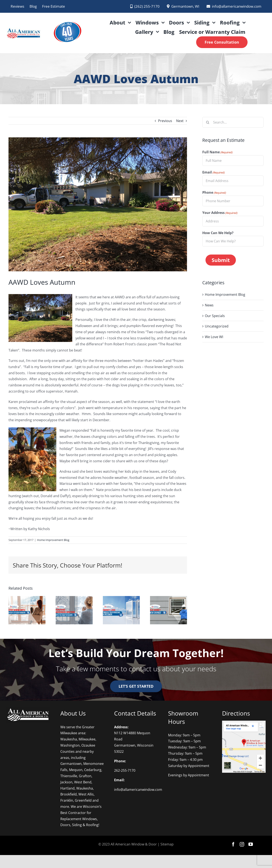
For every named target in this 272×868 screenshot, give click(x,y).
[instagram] (242, 844)
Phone (214, 193)
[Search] (208, 122)
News (209, 305)
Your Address (220, 213)
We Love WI (214, 337)
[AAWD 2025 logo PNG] (67, 19)
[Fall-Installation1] (98, 204)
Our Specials (215, 316)
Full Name (217, 152)
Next (180, 121)
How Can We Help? (218, 233)
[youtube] (251, 844)
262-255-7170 (125, 770)
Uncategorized (217, 326)
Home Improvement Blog (53, 540)
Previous (165, 121)
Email (214, 172)
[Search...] (233, 122)
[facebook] (233, 844)
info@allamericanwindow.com (138, 790)
